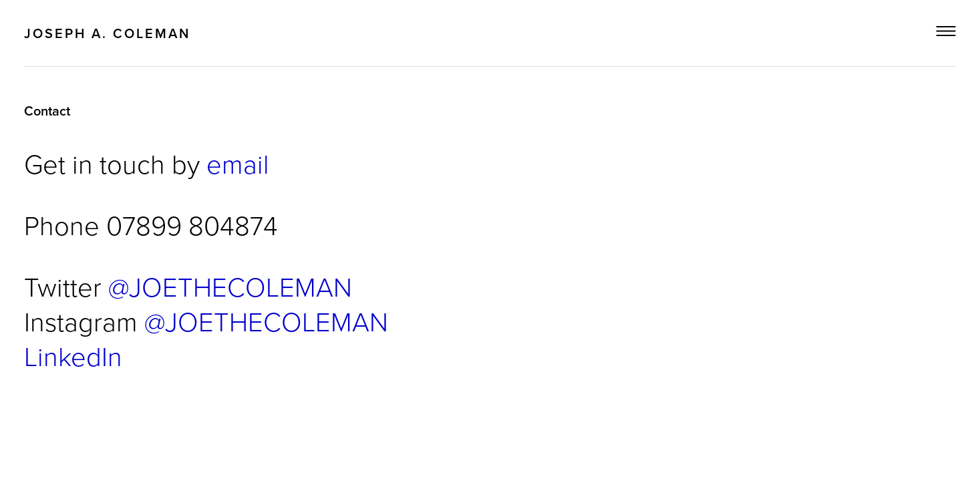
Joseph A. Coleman (107, 33)
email (238, 163)
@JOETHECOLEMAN (230, 286)
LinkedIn (73, 356)
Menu (946, 31)
